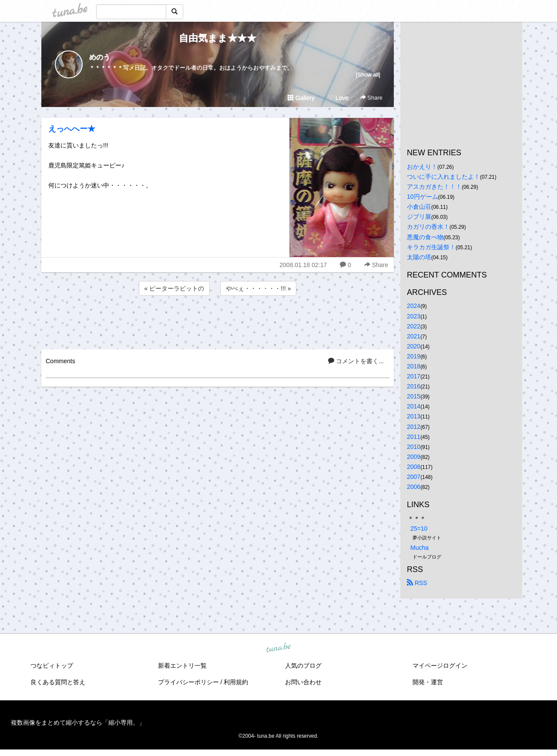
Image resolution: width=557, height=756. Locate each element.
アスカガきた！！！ (434, 187)
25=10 (419, 529)
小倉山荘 (419, 207)
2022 (414, 326)
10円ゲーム (423, 197)
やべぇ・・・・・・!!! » (258, 288)
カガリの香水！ (428, 227)
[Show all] (368, 75)
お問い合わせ (303, 682)
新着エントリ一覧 (182, 666)
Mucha (419, 548)
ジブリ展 (419, 217)
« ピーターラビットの (174, 288)
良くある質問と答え (58, 682)
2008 (414, 467)
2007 (414, 477)
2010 (414, 447)
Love (338, 98)
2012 (414, 427)
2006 (414, 487)
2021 (414, 336)
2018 (414, 366)
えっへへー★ (72, 129)
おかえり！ (422, 167)
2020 (414, 346)
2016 (414, 386)
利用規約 (236, 682)
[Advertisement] (218, 321)
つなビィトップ (52, 666)
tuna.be (278, 648)
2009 (414, 457)
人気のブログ (303, 666)
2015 (414, 396)
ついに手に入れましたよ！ (443, 177)
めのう (100, 57)
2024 (414, 306)
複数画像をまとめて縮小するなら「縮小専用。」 (78, 723)
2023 (414, 316)
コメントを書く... (356, 361)
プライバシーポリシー (188, 682)
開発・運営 (428, 682)
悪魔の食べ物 (425, 237)
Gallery (301, 98)
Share (371, 98)
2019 (414, 356)
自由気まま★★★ (218, 38)
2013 (414, 416)
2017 (414, 376)
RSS (417, 583)
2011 (414, 437)
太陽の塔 (419, 257)
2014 (414, 406)
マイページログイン (440, 666)
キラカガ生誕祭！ (431, 247)
